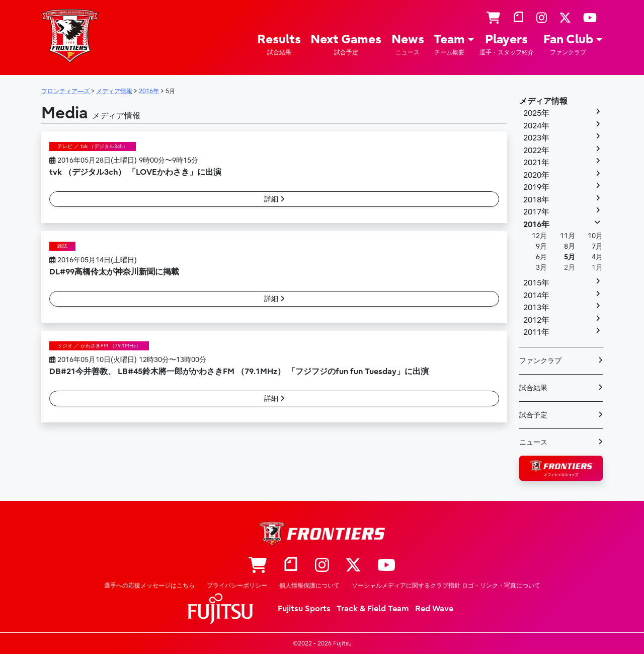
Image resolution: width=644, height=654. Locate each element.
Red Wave (434, 609)
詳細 (274, 199)
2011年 (536, 332)
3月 (541, 268)
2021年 (536, 163)
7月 (597, 246)
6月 (541, 257)
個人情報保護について (309, 586)
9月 (541, 246)
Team (449, 45)
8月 (570, 246)
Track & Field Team (373, 609)
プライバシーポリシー (237, 586)
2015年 (536, 283)
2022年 (536, 151)
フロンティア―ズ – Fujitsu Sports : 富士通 (70, 36)
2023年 (536, 138)
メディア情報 (543, 101)
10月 (595, 236)
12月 (539, 236)
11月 (568, 236)
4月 (597, 257)
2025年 (536, 113)
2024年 (536, 126)
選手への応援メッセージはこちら (149, 586)
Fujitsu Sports (304, 609)
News (408, 45)
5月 (570, 257)
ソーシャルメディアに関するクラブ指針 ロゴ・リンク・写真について (446, 586)
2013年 (536, 308)
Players (507, 45)
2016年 (536, 225)
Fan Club (568, 45)
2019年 (536, 187)
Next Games (346, 45)
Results (279, 45)
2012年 (536, 320)
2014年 (536, 296)
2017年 (536, 212)
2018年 (536, 200)
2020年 (536, 175)
